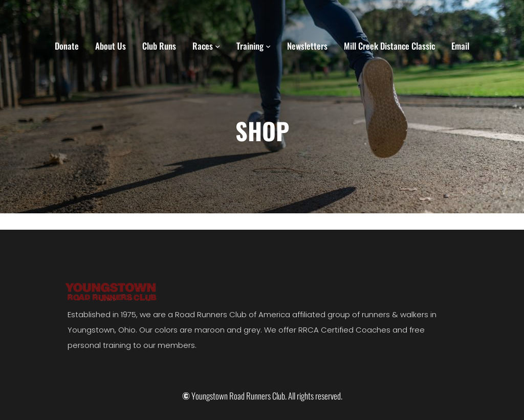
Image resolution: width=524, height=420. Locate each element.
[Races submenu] (217, 46)
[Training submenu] (268, 46)
